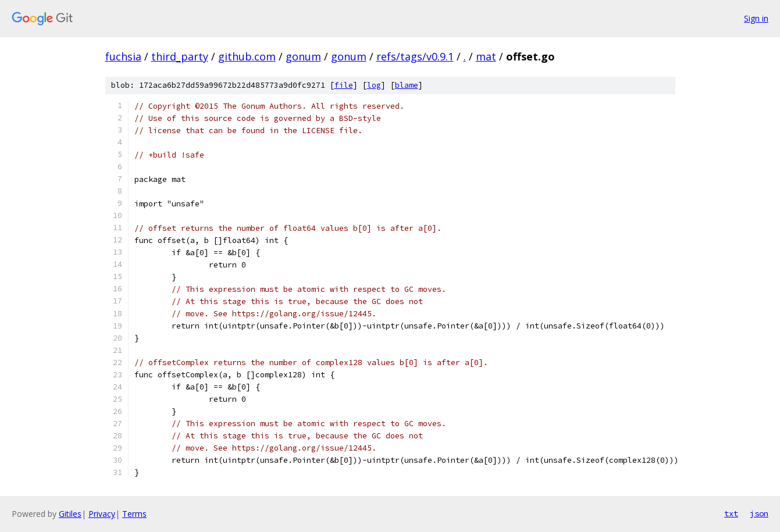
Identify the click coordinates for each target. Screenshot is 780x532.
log (374, 85)
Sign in (756, 18)
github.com (247, 56)
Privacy (102, 514)
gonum (303, 56)
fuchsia (123, 56)
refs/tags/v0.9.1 (415, 56)
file (344, 85)
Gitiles (70, 514)
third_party (180, 56)
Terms (134, 514)
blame (407, 85)
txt (731, 513)
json (759, 513)
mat (486, 56)
